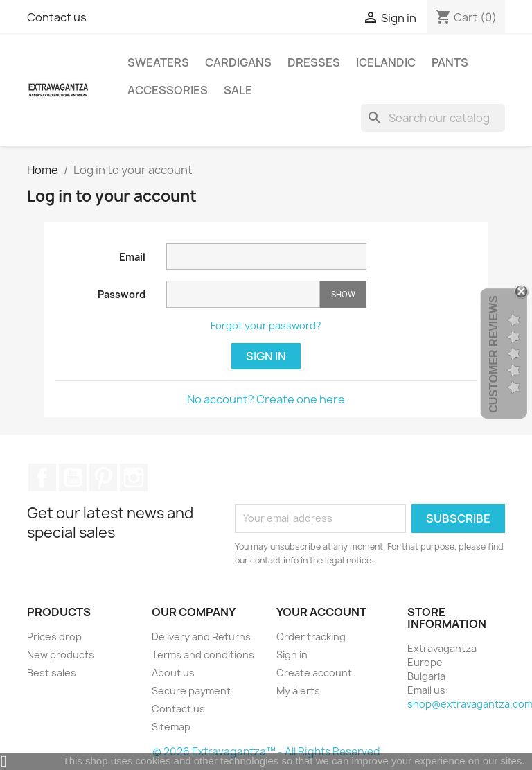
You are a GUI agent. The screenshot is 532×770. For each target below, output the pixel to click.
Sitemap (171, 727)
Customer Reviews (494, 354)
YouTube (73, 478)
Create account (314, 673)
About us (173, 673)
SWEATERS (158, 62)
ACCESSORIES (168, 90)
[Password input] (243, 294)
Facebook (42, 478)
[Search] (433, 118)
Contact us (57, 17)
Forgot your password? (266, 325)
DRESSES (314, 62)
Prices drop (54, 637)
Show (343, 294)
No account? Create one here (266, 399)
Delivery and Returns (201, 637)
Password (122, 294)
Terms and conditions (203, 655)
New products (61, 655)
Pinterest (103, 478)
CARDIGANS (238, 62)
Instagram (134, 478)
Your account (321, 612)
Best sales (52, 673)
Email (132, 257)
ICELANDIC (386, 62)
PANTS (450, 62)
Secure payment (191, 691)
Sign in (266, 356)
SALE (238, 90)
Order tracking (311, 637)
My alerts (298, 691)
